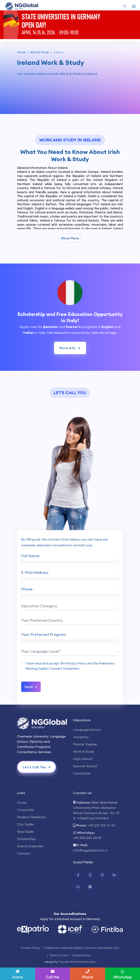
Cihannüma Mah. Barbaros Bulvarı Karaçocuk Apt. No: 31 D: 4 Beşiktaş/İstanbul (96, 813)
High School (83, 759)
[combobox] (70, 607)
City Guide (25, 824)
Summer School (85, 766)
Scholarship (26, 839)
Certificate (82, 773)
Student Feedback (31, 817)
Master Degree (85, 744)
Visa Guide (25, 832)
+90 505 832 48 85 (87, 838)
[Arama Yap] (125, 6)
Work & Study (40, 52)
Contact (24, 853)
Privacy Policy (76, 663)
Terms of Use (59, 955)
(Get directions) (104, 802)
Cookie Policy (81, 955)
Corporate (26, 810)
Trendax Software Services (77, 962)
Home (21, 52)
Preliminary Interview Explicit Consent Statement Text (82, 948)
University (81, 737)
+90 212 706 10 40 (101, 825)
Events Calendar (30, 846)
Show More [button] (70, 238)
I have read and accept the (70, 666)
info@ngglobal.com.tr (90, 850)
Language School (87, 730)
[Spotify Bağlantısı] (90, 887)
